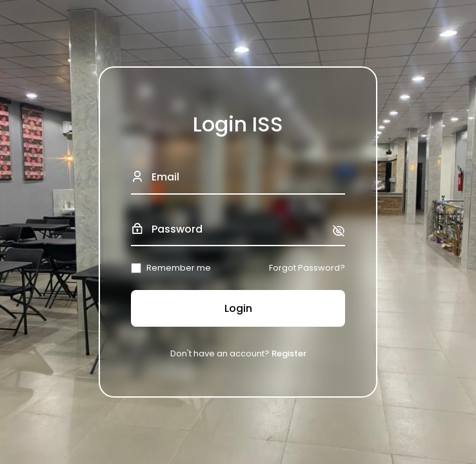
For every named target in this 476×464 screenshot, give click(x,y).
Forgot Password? (307, 268)
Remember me (179, 268)
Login (238, 308)
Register (289, 353)
